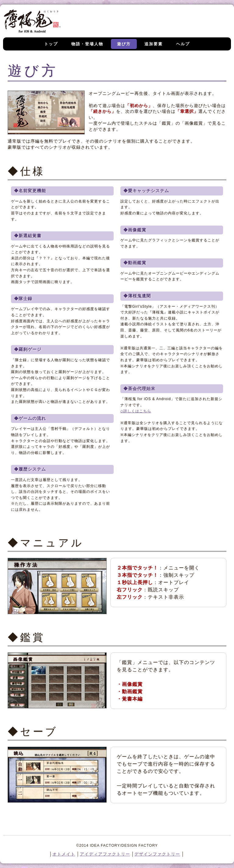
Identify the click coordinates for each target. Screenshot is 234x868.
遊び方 (124, 44)
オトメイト (64, 854)
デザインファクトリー (157, 854)
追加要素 (154, 44)
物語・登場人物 (87, 44)
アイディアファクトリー (105, 854)
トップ (51, 44)
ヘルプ (183, 44)
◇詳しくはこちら (136, 411)
